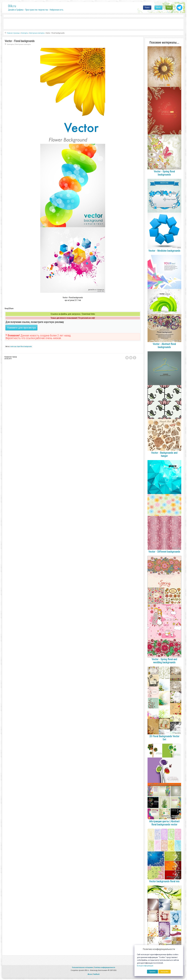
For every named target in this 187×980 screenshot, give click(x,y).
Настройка (165, 972)
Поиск (147, 8)
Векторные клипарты (23, 44)
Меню (158, 8)
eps (15, 347)
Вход (169, 8)
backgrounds (28, 347)
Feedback (96, 974)
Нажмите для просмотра (21, 328)
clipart (19, 347)
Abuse (90, 974)
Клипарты (10, 44)
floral (22, 347)
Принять (152, 972)
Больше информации (145, 966)
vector (12, 347)
